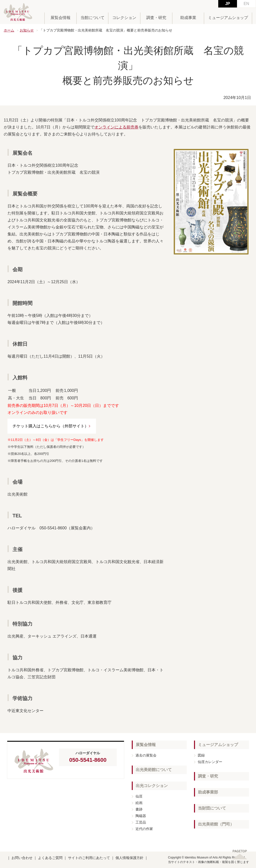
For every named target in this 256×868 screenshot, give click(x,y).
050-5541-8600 (88, 760)
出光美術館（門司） (216, 824)
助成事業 (188, 18)
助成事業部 (208, 792)
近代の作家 (144, 829)
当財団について (212, 808)
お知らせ (27, 30)
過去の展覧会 (146, 755)
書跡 (139, 809)
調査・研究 (156, 18)
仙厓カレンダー (210, 762)
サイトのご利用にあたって (89, 858)
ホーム (9, 30)
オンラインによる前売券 (116, 127)
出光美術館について (154, 770)
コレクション (124, 18)
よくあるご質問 (50, 858)
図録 (201, 755)
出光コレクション (152, 786)
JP (228, 4)
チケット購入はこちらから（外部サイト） (50, 426)
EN (246, 4)
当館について (92, 18)
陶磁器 (141, 816)
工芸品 (141, 822)
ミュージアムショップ (228, 18)
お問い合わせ (22, 858)
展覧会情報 (60, 18)
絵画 (139, 803)
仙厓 (139, 796)
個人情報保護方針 (129, 858)
